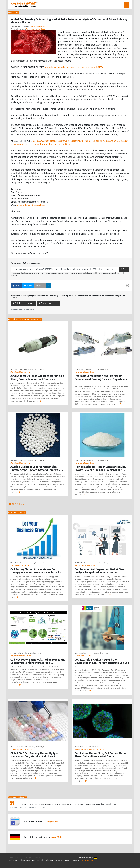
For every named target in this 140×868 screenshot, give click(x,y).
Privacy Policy (25, 860)
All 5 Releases (17, 504)
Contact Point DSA (55, 860)
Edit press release (48, 303)
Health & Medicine (38, 27)
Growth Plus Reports (83, 656)
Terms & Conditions (39, 860)
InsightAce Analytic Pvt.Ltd (21, 656)
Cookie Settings (87, 860)
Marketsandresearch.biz (36, 29)
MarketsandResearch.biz (20, 372)
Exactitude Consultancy (20, 565)
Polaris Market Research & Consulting (89, 749)
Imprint (15, 860)
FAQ (9, 860)
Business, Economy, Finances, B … (33, 369)
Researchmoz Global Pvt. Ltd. (22, 749)
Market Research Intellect (85, 565)
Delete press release (24, 303)
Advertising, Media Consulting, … (97, 563)
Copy (124, 269)
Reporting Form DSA (71, 860)
